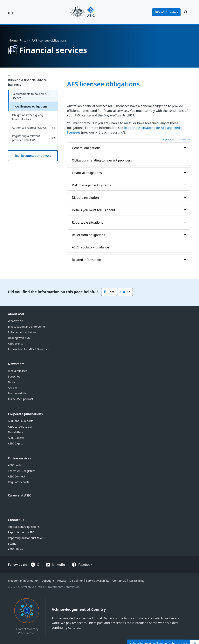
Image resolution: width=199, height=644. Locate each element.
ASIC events (15, 343)
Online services (19, 458)
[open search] (186, 12)
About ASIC (16, 314)
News (11, 382)
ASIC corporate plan (21, 427)
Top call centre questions (24, 527)
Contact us (16, 520)
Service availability (98, 581)
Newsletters (16, 432)
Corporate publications (25, 414)
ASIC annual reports (21, 421)
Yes (109, 292)
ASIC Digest (15, 443)
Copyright (48, 581)
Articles (13, 388)
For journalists (17, 393)
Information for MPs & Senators (28, 349)
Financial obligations (87, 173)
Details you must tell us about (94, 210)
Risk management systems (91, 185)
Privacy (62, 581)
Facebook (85, 565)
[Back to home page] (82, 12)
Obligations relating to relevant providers (102, 160)
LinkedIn (59, 565)
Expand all (168, 139)
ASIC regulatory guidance (90, 247)
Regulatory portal (19, 482)
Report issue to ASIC (21, 532)
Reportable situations (88, 222)
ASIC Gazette (16, 438)
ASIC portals (16, 465)
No (125, 292)
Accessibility (137, 581)
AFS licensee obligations (31, 106)
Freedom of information (23, 581)
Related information (86, 260)
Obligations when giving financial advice (27, 117)
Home (13, 40)
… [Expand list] (25, 40)
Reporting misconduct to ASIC (27, 538)
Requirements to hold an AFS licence (31, 96)
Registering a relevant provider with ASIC (26, 138)
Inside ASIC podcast (21, 399)
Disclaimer (76, 581)
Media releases (17, 371)
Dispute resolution (85, 198)
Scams (12, 544)
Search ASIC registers (22, 471)
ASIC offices (15, 549)
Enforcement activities (22, 332)
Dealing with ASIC (19, 338)
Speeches (14, 376)
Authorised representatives (29, 128)
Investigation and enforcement (28, 327)
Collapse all (183, 139)
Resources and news (33, 156)
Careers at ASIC (20, 495)
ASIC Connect (17, 476)
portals (166, 12)
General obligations (86, 148)
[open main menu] (10, 12)
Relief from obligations (88, 235)
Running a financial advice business (27, 82)
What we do (16, 321)
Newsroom (16, 364)
